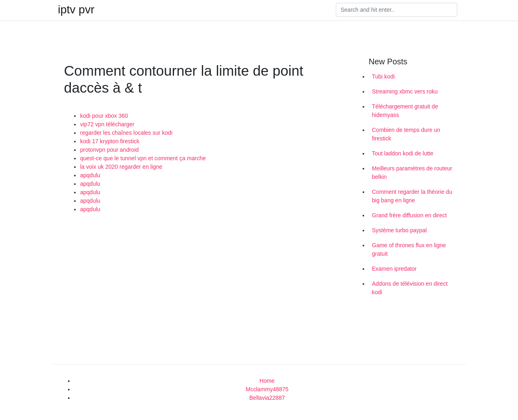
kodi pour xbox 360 (104, 116)
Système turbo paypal (399, 230)
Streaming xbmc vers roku (405, 91)
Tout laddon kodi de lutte (403, 153)
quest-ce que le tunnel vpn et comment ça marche (143, 158)
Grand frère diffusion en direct (409, 215)
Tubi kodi (383, 76)
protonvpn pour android (109, 150)
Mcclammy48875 (267, 389)
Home (267, 381)
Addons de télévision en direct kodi (410, 288)
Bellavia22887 (267, 398)
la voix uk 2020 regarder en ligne (121, 167)
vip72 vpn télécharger (107, 124)
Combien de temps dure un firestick (406, 134)
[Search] (397, 10)
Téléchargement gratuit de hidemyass (405, 111)
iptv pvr (76, 10)
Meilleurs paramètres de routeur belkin (412, 173)
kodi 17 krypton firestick (110, 141)
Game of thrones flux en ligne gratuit (409, 249)
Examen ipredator (394, 269)
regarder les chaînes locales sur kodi (126, 133)
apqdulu (90, 175)
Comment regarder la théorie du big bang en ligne (412, 196)
